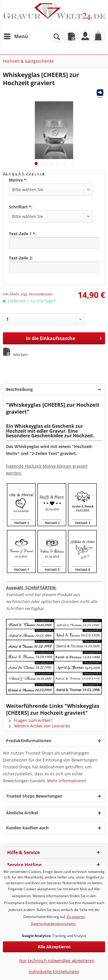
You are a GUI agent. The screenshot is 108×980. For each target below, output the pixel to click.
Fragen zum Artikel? (31, 720)
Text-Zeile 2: (21, 258)
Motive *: (18, 180)
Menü (16, 36)
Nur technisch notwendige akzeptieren (57, 961)
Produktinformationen (29, 741)
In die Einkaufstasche (64, 338)
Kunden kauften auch (27, 828)
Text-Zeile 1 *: (23, 234)
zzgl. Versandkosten (37, 294)
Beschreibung (19, 389)
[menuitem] (16, 36)
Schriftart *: (21, 207)
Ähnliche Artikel (22, 813)
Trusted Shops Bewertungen (34, 796)
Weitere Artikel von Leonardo (39, 726)
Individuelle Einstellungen (54, 971)
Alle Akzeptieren (54, 947)
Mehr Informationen (67, 781)
